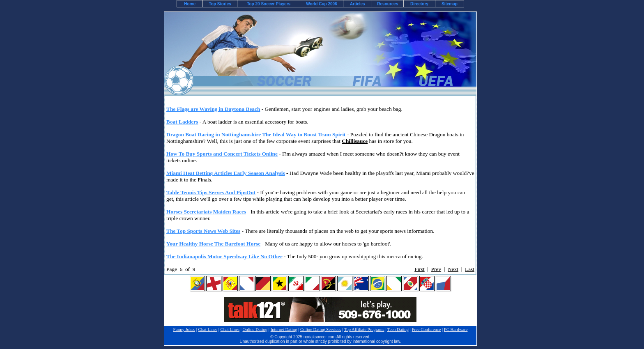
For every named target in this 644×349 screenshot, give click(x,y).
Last (470, 269)
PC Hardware (456, 329)
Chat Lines (208, 329)
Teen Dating (398, 329)
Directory (419, 4)
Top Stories (220, 4)
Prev (436, 269)
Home (190, 4)
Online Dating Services (321, 329)
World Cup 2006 (321, 4)
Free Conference (427, 329)
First (419, 269)
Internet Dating (284, 329)
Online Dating (255, 329)
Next (453, 269)
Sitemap (450, 4)
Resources (388, 4)
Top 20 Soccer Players (269, 4)
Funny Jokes (184, 329)
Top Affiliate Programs (364, 329)
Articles (358, 4)
